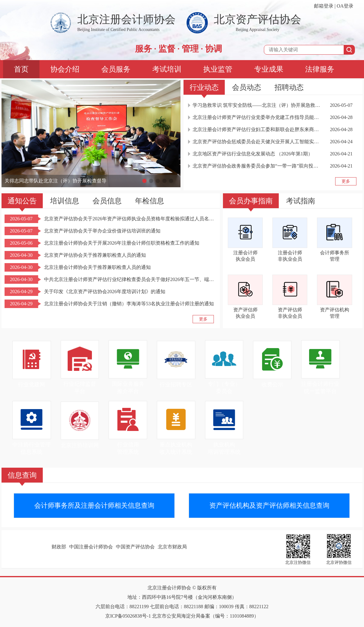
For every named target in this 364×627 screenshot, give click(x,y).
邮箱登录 (324, 6)
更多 (346, 181)
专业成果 (269, 69)
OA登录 (345, 6)
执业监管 (218, 69)
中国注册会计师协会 (91, 547)
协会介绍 (65, 69)
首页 (21, 69)
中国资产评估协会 (135, 547)
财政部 (59, 547)
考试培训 (167, 69)
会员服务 (116, 69)
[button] (144, 181)
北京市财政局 (172, 547)
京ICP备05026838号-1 (128, 616)
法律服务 (320, 69)
